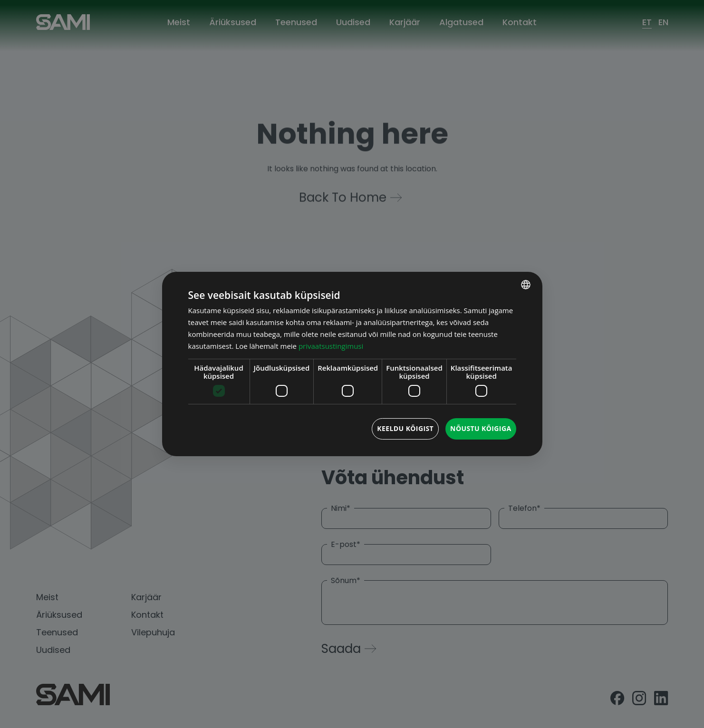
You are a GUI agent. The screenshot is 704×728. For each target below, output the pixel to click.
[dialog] (352, 364)
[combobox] (526, 285)
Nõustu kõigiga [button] (481, 428)
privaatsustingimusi (331, 346)
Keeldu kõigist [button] (405, 428)
